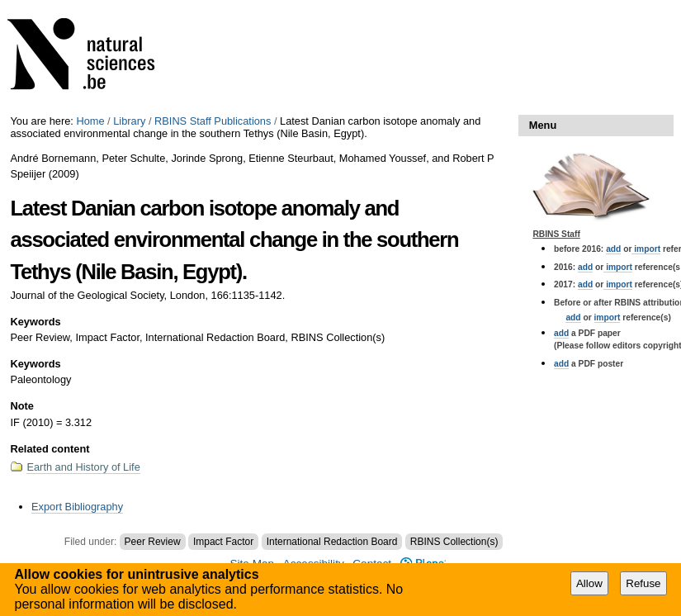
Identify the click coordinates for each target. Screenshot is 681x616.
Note (21, 406)
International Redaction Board (332, 542)
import (646, 249)
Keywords (35, 322)
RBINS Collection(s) (454, 542)
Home (90, 121)
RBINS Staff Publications (213, 121)
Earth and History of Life (83, 467)
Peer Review (153, 542)
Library (129, 121)
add (613, 249)
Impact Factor (223, 542)
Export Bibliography (77, 507)
